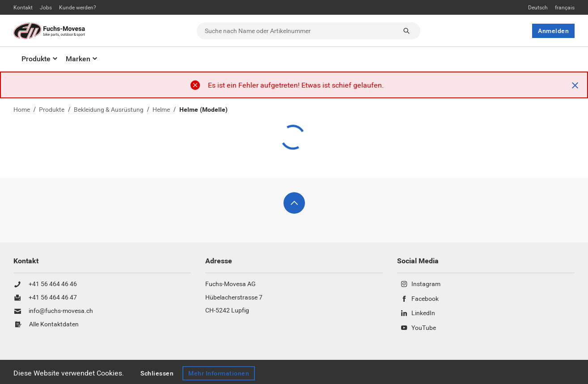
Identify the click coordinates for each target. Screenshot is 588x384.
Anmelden (553, 31)
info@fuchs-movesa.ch (61, 311)
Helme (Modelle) (203, 110)
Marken (78, 59)
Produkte (36, 59)
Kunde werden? (78, 8)
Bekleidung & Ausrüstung (109, 110)
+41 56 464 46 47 (53, 298)
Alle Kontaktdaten (54, 325)
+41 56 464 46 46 (53, 284)
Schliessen (157, 373)
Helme (161, 110)
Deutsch (538, 8)
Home (22, 110)
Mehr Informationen (219, 373)
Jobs (46, 8)
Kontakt (23, 8)
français (565, 8)
